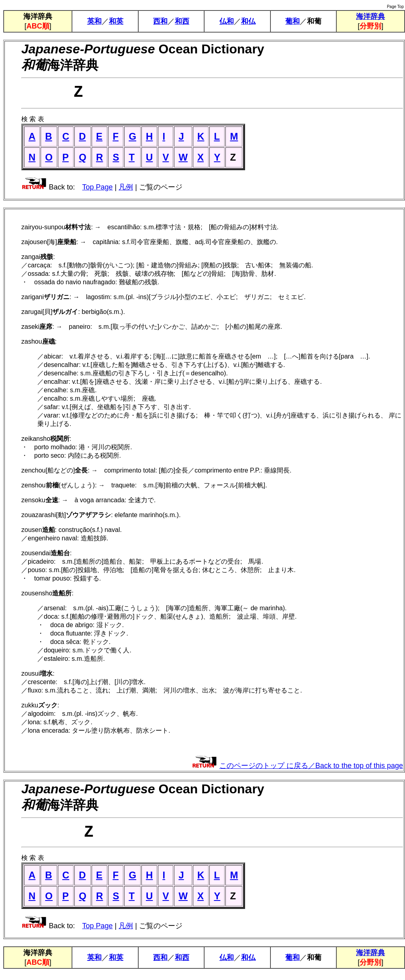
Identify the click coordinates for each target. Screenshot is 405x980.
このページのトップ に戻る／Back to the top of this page (311, 770)
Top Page (97, 191)
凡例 (126, 191)
